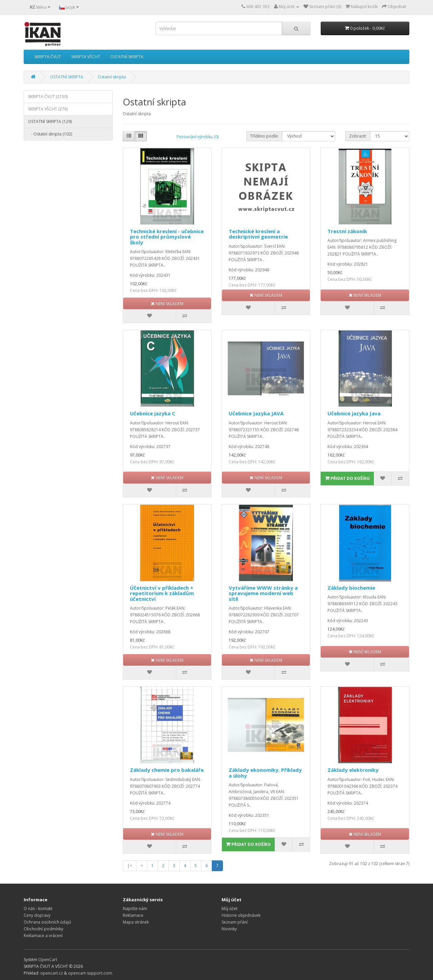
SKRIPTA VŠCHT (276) (48, 109)
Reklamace (133, 915)
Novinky (229, 929)
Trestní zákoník (347, 231)
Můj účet (230, 909)
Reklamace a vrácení (43, 936)
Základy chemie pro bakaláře (167, 770)
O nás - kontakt (38, 909)
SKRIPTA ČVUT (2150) (48, 96)
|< (130, 866)
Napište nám (135, 909)
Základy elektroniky (353, 770)
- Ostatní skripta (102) (50, 134)
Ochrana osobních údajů (47, 922)
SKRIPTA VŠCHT (86, 57)
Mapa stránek (136, 922)
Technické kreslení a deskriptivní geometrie (258, 234)
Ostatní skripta (112, 77)
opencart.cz (52, 973)
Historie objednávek (241, 915)
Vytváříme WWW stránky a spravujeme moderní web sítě (263, 593)
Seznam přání (235, 922)
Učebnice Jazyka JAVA (256, 413)
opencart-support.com (90, 973)
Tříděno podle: (264, 136)
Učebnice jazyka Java (354, 413)
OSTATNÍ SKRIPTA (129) (50, 121)
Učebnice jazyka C (153, 413)
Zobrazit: (358, 136)
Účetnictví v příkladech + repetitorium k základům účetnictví (162, 593)
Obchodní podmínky (43, 929)
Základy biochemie (351, 588)
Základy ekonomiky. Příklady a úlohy (265, 773)
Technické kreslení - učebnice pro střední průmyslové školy (167, 237)
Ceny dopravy (37, 915)
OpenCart (48, 960)
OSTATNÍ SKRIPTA (127, 57)
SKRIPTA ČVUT (48, 57)
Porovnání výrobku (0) (198, 137)
